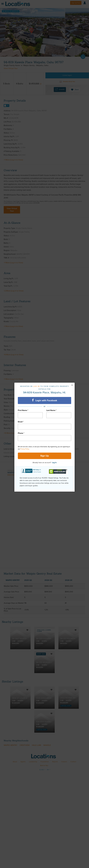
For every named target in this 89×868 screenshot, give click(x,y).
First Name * (23, 410)
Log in (36, 386)
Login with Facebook (45, 400)
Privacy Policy (25, 449)
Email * (21, 422)
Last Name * (51, 410)
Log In (54, 463)
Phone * (21, 433)
